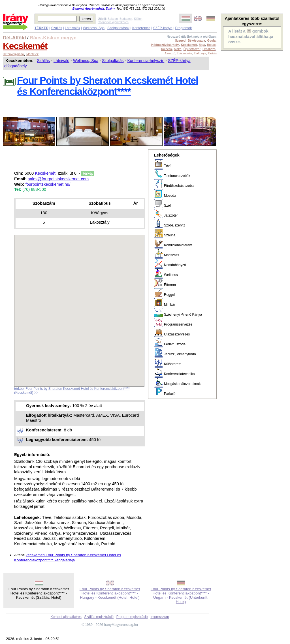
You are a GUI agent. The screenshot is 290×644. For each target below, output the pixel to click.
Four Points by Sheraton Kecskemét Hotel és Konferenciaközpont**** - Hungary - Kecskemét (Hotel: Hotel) (110, 593)
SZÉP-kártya (163, 28)
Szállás (56, 28)
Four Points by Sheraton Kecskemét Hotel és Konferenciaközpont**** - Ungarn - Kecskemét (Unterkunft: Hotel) (181, 595)
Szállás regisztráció (99, 617)
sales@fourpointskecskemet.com (58, 179)
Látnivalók (72, 28)
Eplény (110, 8)
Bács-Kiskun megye (53, 38)
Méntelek (32, 54)
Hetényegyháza (13, 54)
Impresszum (160, 617)
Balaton (113, 19)
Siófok (138, 19)
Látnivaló (61, 61)
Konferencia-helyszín (146, 61)
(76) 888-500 (34, 189)
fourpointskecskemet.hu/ (48, 184)
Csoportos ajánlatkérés (113, 22)
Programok (184, 28)
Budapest (126, 19)
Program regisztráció (132, 617)
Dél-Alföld (14, 38)
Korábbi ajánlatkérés (66, 617)
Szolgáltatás (113, 61)
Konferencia (141, 28)
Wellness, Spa (94, 28)
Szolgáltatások (118, 28)
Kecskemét (25, 46)
